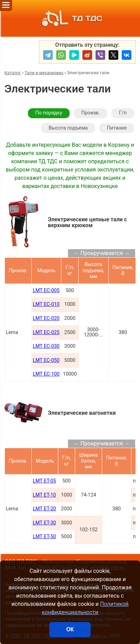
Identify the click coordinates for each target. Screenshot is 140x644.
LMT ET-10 (44, 495)
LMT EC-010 (46, 304)
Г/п (123, 113)
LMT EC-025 (46, 332)
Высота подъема (68, 128)
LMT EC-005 (46, 291)
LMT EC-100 (46, 374)
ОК (70, 629)
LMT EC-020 (46, 318)
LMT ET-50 (44, 537)
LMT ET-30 (44, 523)
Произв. (90, 113)
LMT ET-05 (44, 481)
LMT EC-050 (46, 360)
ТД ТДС (70, 18)
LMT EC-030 (46, 346)
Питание (117, 128)
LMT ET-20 (44, 509)
